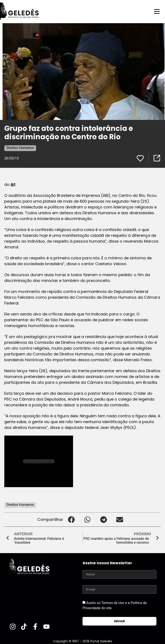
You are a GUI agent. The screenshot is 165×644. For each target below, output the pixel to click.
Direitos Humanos (20, 148)
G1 (13, 184)
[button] (71, 519)
